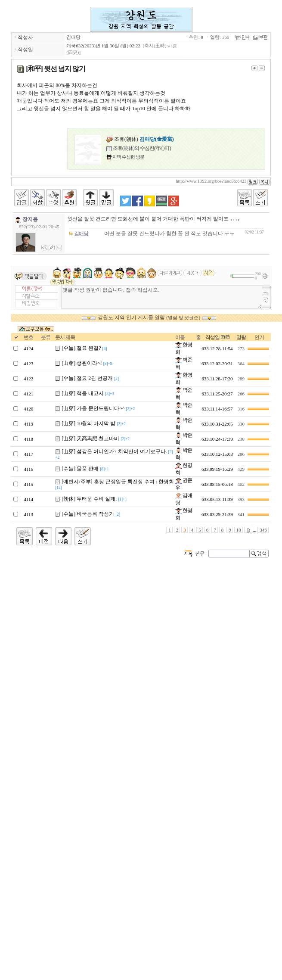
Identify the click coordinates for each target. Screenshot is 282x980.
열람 (241, 337)
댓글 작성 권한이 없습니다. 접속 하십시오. (162, 297)
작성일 (212, 337)
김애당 (73, 37)
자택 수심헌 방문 (128, 157)
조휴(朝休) (140, 139)
